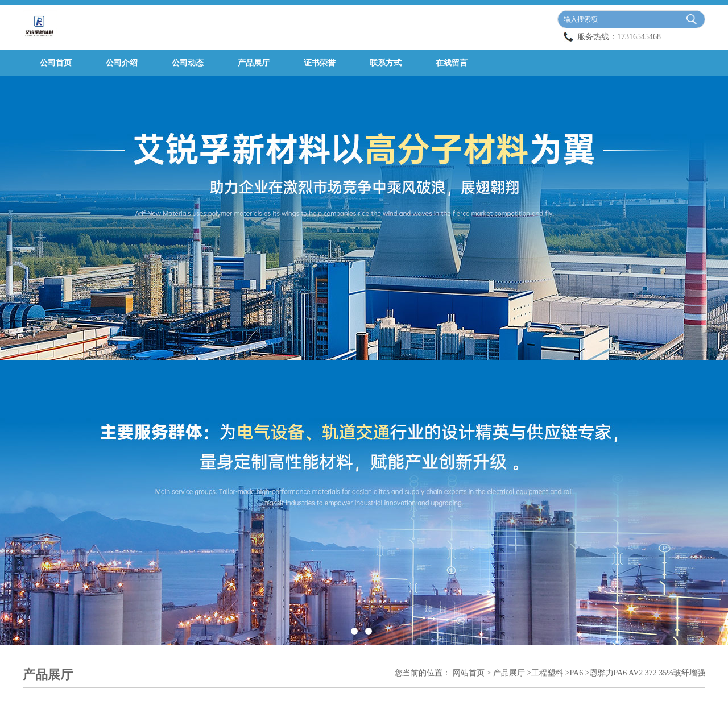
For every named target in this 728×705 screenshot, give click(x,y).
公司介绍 (122, 63)
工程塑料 (547, 673)
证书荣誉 (320, 63)
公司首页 (56, 63)
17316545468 (639, 37)
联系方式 (386, 63)
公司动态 (188, 63)
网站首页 (469, 673)
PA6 (577, 673)
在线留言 (452, 63)
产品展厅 (254, 63)
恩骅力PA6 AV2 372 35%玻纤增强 (648, 673)
